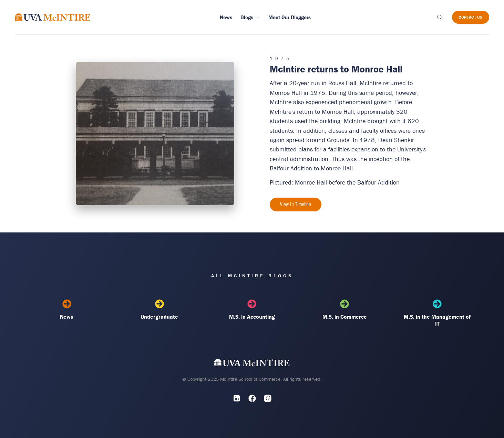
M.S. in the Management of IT (437, 313)
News (67, 310)
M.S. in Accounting (252, 310)
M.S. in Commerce (345, 310)
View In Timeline (296, 204)
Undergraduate (159, 310)
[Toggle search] (440, 17)
